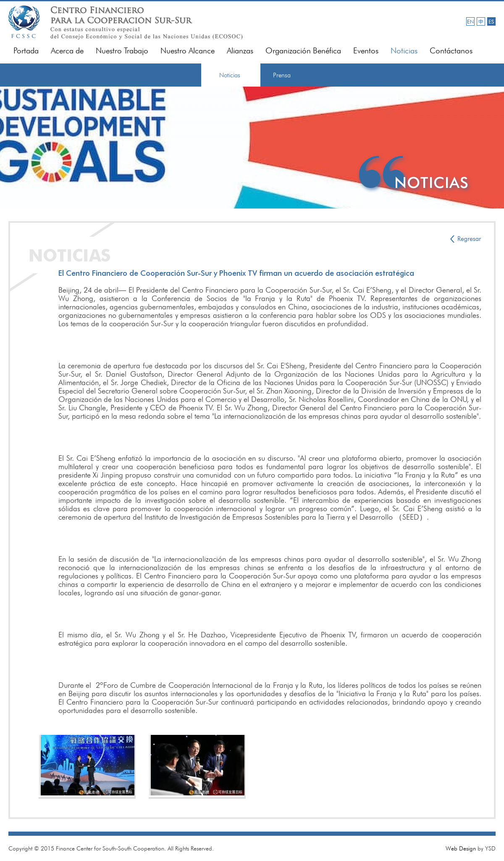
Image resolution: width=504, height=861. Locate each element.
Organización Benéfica (303, 51)
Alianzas (240, 51)
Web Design (461, 848)
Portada (26, 51)
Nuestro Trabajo (122, 51)
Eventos (366, 51)
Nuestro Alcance (188, 51)
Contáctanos (451, 51)
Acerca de (67, 51)
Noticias (404, 51)
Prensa (282, 75)
